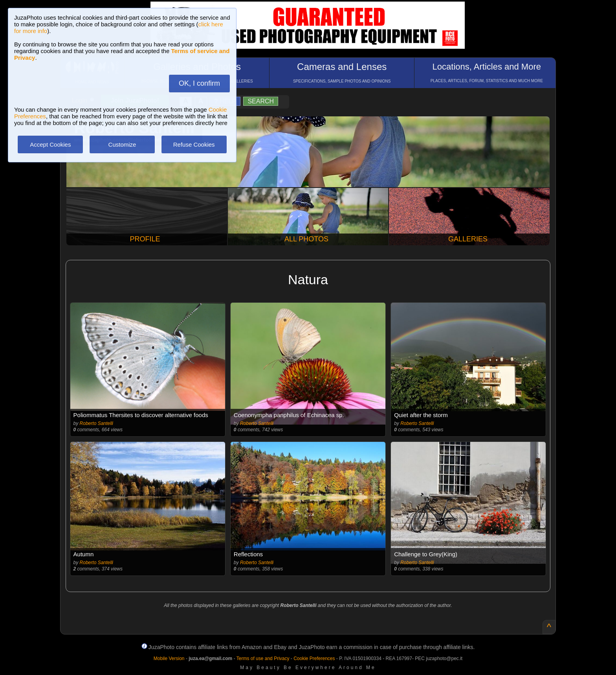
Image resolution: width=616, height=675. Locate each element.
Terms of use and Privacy (263, 658)
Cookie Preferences (314, 658)
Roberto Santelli (96, 423)
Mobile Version (169, 658)
